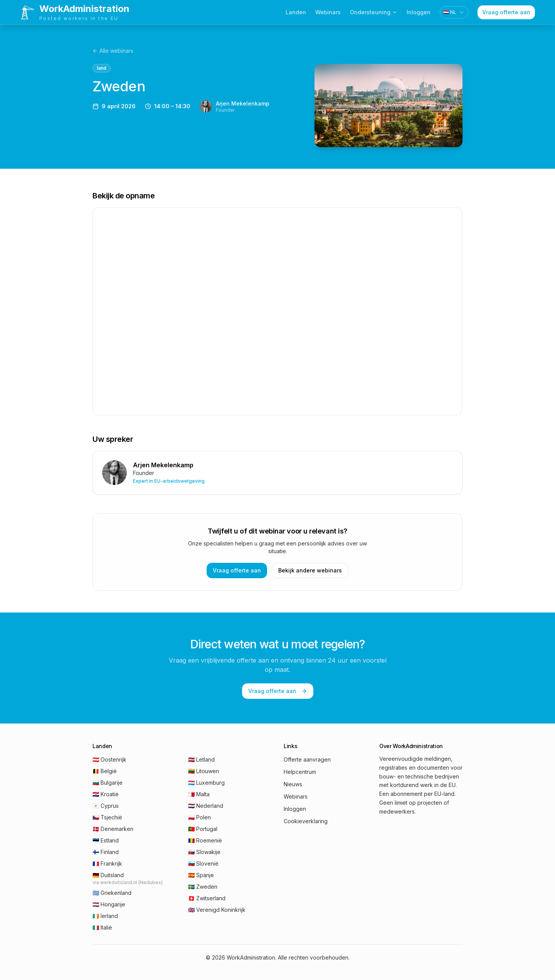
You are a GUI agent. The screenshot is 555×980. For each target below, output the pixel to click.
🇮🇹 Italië (102, 927)
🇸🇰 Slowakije (204, 852)
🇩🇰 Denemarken (113, 829)
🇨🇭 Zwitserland (207, 898)
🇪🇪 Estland (106, 840)
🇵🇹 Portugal (203, 829)
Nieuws (293, 784)
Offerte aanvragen (307, 759)
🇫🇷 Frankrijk (107, 863)
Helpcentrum (300, 772)
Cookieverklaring (306, 821)
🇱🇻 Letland (201, 759)
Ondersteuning (374, 12)
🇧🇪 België (105, 771)
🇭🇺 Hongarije (109, 904)
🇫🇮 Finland (106, 852)
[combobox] (454, 12)
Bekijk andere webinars (310, 570)
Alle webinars (113, 51)
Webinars (328, 12)
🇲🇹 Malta (199, 794)
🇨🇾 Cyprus (106, 806)
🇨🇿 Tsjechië (107, 817)
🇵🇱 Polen (199, 817)
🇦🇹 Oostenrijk (109, 759)
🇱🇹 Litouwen (203, 771)
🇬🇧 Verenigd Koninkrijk (217, 910)
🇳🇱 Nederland (206, 806)
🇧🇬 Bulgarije (108, 783)
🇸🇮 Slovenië (203, 863)
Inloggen (419, 12)
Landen (296, 12)
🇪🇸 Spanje (201, 875)
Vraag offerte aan (506, 12)
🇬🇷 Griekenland (112, 893)
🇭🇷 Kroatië (106, 794)
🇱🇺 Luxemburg (206, 783)
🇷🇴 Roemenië (205, 840)
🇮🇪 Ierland (105, 916)
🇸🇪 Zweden (203, 887)
